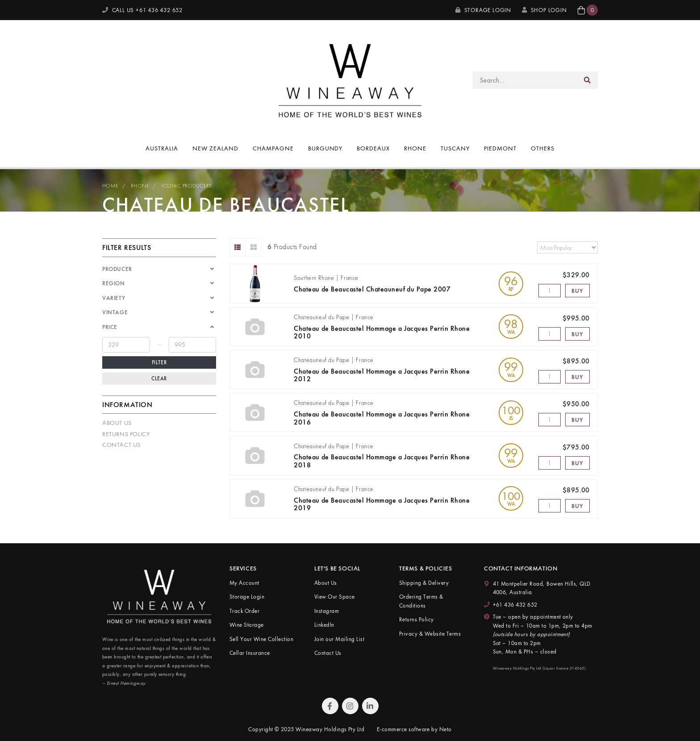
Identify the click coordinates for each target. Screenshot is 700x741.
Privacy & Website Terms (430, 634)
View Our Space (335, 597)
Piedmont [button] (500, 148)
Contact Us (121, 445)
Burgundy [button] (325, 148)
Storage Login (483, 10)
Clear (159, 379)
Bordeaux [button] (373, 148)
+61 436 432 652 (515, 605)
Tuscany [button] (455, 148)
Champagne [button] (273, 148)
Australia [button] (162, 148)
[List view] (238, 248)
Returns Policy (126, 434)
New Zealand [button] (215, 148)
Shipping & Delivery (424, 583)
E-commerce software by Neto (414, 729)
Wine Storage (247, 625)
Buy (577, 291)
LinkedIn (324, 625)
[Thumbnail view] (254, 248)
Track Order (244, 611)
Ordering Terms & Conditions (421, 601)
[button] (588, 10)
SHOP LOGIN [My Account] (544, 10)
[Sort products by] (567, 248)
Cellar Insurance (250, 653)
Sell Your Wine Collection (261, 639)
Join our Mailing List (339, 639)
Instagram (327, 611)
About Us (117, 423)
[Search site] (587, 80)
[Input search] (525, 80)
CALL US (142, 10)
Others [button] (543, 148)
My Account (244, 583)
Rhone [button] (415, 148)
